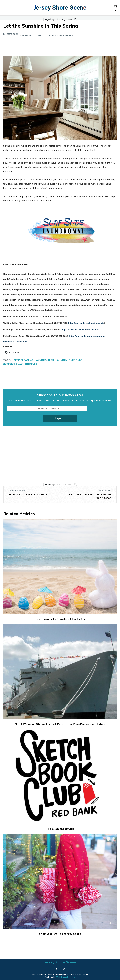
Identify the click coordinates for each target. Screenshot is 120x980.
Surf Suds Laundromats (20, 364)
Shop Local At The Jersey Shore (60, 934)
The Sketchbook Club (60, 829)
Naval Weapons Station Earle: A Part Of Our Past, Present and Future (60, 724)
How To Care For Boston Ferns (28, 495)
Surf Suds (13, 34)
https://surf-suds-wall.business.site (86, 323)
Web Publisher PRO (66, 977)
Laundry (61, 360)
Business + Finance (63, 35)
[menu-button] (4, 8)
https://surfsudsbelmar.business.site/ (80, 329)
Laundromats (44, 360)
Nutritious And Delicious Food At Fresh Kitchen (90, 496)
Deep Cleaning (23, 360)
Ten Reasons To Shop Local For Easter (60, 619)
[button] (115, 8)
